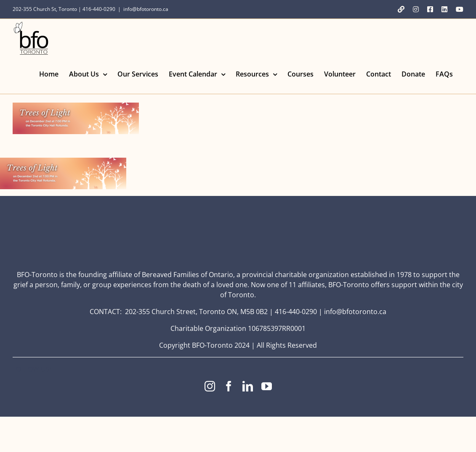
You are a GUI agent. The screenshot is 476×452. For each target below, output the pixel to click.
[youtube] (267, 386)
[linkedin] (248, 386)
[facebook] (229, 386)
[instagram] (210, 386)
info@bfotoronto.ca (146, 9)
